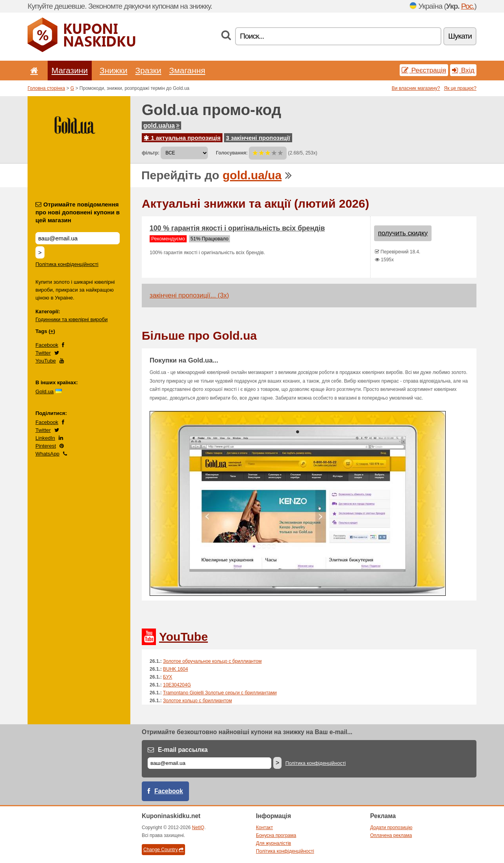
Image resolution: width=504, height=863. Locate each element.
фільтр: (151, 153)
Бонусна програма (276, 835)
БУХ (168, 677)
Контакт (264, 828)
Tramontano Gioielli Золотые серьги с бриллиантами (220, 693)
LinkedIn (45, 438)
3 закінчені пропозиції (258, 138)
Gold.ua (44, 392)
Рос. (468, 6)
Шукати (460, 36)
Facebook (47, 345)
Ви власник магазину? (416, 88)
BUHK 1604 (175, 669)
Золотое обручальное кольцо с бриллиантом (212, 661)
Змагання (187, 70)
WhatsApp (47, 454)
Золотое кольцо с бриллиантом (197, 701)
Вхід (463, 70)
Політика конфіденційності (67, 264)
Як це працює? (460, 88)
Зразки (148, 70)
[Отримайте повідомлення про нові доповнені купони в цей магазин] (78, 238)
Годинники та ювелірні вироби (71, 319)
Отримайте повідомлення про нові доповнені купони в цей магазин (78, 212)
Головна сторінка (46, 88)
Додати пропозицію (391, 828)
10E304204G (177, 685)
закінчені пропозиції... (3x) (189, 295)
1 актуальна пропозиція (182, 138)
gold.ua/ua (161, 126)
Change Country (163, 850)
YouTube (46, 361)
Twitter (43, 353)
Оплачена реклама (391, 835)
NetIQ (198, 828)
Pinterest (46, 446)
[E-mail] (209, 763)
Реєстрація (424, 70)
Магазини (70, 70)
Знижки (114, 70)
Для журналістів (273, 843)
